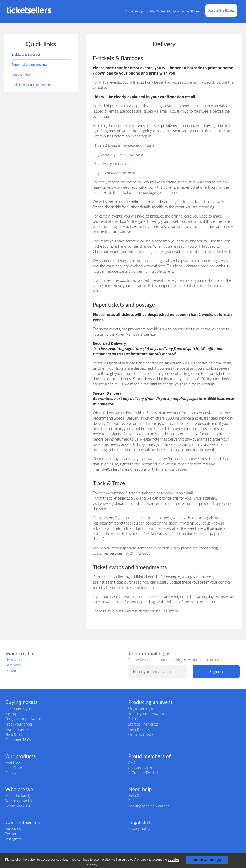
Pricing (196, 11)
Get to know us (18, 806)
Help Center (157, 11)
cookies (174, 860)
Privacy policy (139, 829)
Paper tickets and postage (29, 64)
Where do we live (19, 801)
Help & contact (17, 660)
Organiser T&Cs (141, 735)
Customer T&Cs (18, 740)
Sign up (11, 714)
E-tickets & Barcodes (26, 54)
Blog (132, 801)
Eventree (13, 762)
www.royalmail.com (116, 503)
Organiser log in (178, 11)
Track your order (19, 724)
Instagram (13, 839)
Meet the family (18, 795)
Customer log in (136, 11)
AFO (132, 762)
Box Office (14, 768)
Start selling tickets (221, 10)
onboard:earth (140, 768)
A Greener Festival (143, 773)
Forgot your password (23, 719)
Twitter (11, 670)
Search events (17, 729)
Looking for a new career (149, 806)
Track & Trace (21, 75)
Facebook (13, 665)
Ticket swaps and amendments (33, 85)
